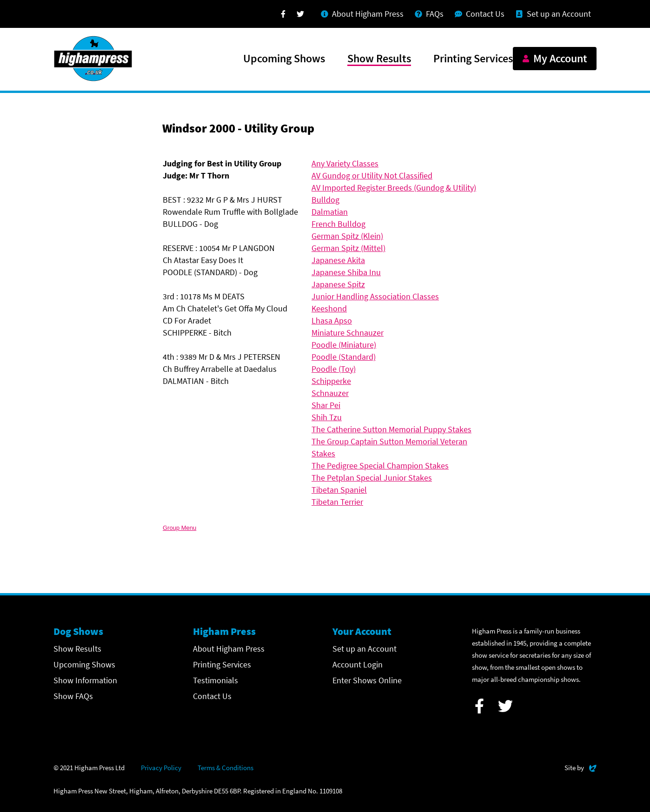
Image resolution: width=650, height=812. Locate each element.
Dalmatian (330, 212)
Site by (580, 767)
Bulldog (325, 200)
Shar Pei (326, 405)
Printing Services (473, 59)
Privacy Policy (161, 768)
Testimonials (216, 680)
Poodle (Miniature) (344, 345)
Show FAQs (73, 696)
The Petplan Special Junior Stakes (372, 478)
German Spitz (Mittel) (348, 248)
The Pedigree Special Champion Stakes (380, 465)
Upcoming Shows (284, 59)
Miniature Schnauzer (348, 333)
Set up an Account (365, 649)
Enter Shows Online (367, 680)
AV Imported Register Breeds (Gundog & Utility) (394, 188)
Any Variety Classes (345, 163)
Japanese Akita (338, 260)
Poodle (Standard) (344, 357)
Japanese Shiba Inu (346, 272)
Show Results (379, 59)
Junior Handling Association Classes (375, 296)
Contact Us (212, 696)
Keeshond (329, 308)
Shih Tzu (327, 417)
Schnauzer (330, 393)
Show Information (85, 680)
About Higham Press (229, 649)
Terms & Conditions (226, 768)
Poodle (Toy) (334, 369)
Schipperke (331, 381)
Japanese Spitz (338, 284)
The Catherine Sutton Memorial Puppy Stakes (391, 429)
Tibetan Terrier (337, 502)
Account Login (358, 664)
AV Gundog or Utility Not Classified (372, 175)
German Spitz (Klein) (347, 236)
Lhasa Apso (332, 320)
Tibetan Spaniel (339, 490)
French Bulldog (338, 224)
